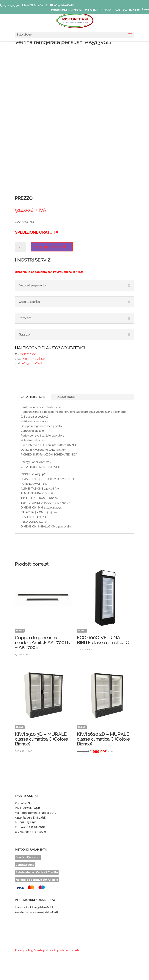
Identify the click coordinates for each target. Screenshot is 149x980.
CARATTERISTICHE (33, 397)
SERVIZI (107, 10)
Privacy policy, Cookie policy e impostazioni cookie (47, 950)
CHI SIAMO (92, 10)
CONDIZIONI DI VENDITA (66, 10)
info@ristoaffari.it (32, 363)
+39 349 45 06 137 (33, 359)
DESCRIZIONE (66, 397)
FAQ (117, 10)
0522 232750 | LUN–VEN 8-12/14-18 (25, 5)
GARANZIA (130, 10)
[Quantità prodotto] (21, 247)
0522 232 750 (28, 354)
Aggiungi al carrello (52, 247)
